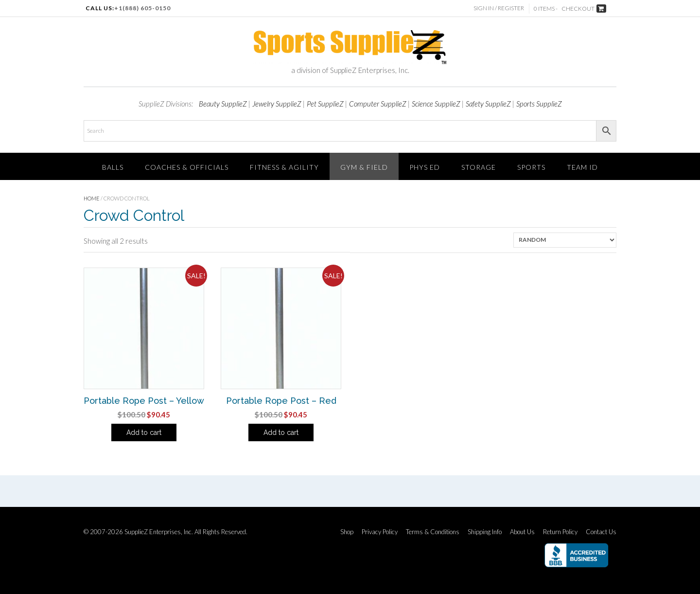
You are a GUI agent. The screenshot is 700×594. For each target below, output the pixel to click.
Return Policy (560, 532)
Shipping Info (485, 532)
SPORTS (531, 167)
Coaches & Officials (187, 167)
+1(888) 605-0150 (142, 8)
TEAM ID (582, 167)
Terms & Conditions (433, 532)
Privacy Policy (380, 532)
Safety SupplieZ (488, 104)
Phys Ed (425, 167)
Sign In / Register (499, 8)
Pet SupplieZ (325, 104)
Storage (479, 167)
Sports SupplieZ (539, 104)
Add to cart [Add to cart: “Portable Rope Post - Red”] (281, 432)
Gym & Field (364, 167)
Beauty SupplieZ (223, 104)
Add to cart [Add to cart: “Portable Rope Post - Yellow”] (144, 432)
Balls (113, 167)
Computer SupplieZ (378, 104)
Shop (347, 532)
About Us (522, 532)
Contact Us (601, 532)
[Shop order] (565, 240)
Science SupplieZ (436, 104)
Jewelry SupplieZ (277, 104)
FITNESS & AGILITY (284, 167)
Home (92, 198)
